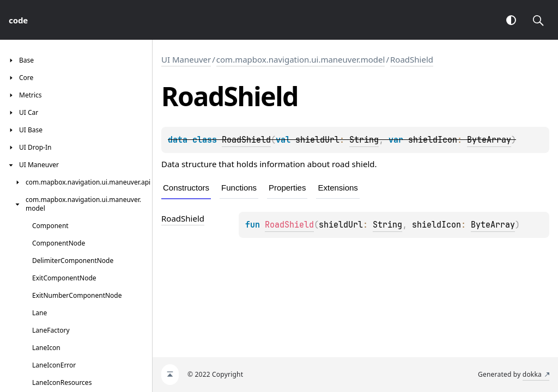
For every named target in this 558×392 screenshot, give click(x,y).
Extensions (338, 188)
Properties (287, 188)
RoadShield (412, 59)
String (364, 140)
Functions (239, 188)
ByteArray (489, 140)
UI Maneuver (186, 59)
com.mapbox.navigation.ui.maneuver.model (301, 59)
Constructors (186, 188)
